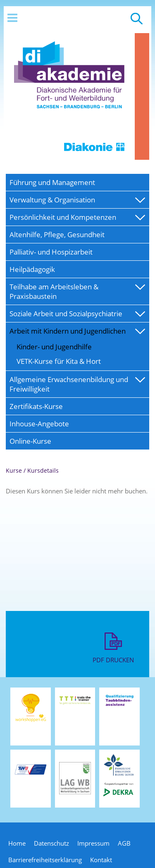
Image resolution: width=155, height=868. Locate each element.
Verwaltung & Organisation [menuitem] (52, 200)
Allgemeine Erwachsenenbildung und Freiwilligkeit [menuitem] (69, 384)
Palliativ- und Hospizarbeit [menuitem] (51, 252)
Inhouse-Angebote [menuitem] (39, 424)
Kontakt (101, 860)
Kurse (14, 470)
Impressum (93, 843)
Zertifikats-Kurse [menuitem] (36, 406)
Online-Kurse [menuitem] (30, 441)
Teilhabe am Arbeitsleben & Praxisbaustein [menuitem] (54, 291)
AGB (124, 843)
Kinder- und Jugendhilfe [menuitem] (54, 347)
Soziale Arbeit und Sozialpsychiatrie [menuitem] (66, 314)
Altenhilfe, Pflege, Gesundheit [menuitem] (57, 234)
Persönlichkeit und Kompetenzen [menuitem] (63, 217)
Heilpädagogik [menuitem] (32, 269)
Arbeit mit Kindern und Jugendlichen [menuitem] (68, 331)
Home (17, 843)
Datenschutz (51, 843)
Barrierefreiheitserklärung (45, 860)
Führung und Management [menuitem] (52, 182)
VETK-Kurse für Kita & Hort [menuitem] (59, 361)
